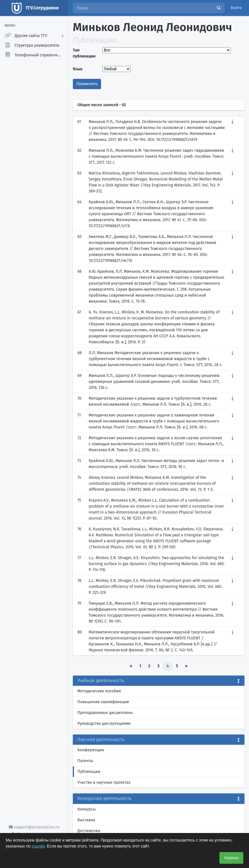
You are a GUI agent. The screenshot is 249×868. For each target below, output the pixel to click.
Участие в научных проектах (104, 782)
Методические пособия (99, 691)
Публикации (89, 772)
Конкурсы (87, 809)
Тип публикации (84, 53)
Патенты (85, 761)
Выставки (86, 820)
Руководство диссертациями (104, 724)
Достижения (89, 831)
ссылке (38, 846)
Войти (236, 8)
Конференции (91, 750)
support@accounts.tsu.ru (34, 827)
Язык (78, 69)
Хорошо (231, 858)
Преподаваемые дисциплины (105, 713)
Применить (87, 84)
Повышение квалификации (103, 702)
